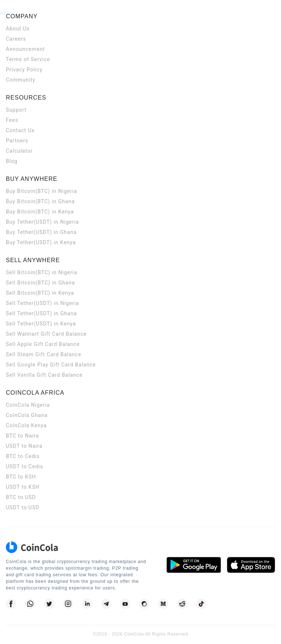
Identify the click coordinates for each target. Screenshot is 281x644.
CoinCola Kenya (26, 425)
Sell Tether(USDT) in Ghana (41, 313)
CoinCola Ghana (27, 415)
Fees (12, 120)
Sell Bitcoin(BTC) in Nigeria (42, 272)
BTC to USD (21, 497)
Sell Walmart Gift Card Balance (46, 334)
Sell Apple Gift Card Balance (43, 344)
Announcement (25, 49)
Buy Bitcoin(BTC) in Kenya (40, 212)
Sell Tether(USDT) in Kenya (41, 324)
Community (21, 80)
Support (16, 110)
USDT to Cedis (25, 466)
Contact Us (20, 130)
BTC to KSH (21, 477)
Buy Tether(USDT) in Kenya (41, 242)
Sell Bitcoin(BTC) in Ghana (40, 283)
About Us (18, 29)
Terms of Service (28, 59)
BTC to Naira (22, 436)
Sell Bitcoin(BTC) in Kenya (40, 293)
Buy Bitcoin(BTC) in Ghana (40, 201)
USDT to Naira (24, 446)
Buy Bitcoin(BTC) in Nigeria (42, 191)
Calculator (19, 151)
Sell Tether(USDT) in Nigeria (42, 303)
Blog (12, 161)
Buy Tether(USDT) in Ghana (41, 232)
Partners (17, 141)
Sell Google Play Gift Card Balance (51, 365)
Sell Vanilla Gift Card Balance (44, 375)
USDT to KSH (23, 487)
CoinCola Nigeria (28, 405)
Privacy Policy (24, 70)
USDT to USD (23, 507)
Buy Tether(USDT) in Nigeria (42, 222)
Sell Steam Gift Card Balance (44, 354)
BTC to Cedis (23, 456)
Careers (16, 39)
